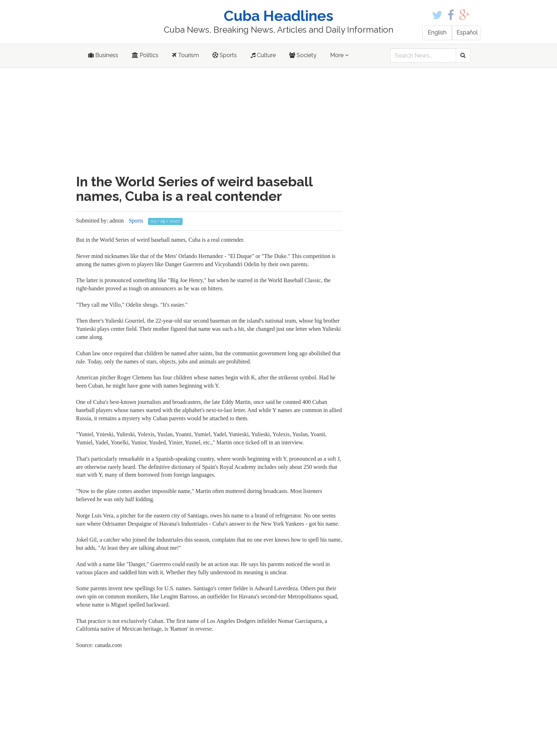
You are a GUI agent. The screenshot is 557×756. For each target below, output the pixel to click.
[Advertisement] (209, 121)
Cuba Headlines (278, 16)
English (437, 32)
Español (467, 32)
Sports (225, 55)
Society (303, 55)
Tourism (185, 55)
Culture (263, 55)
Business (103, 55)
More (339, 55)
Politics (145, 55)
